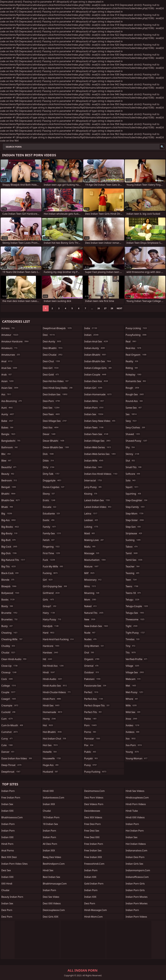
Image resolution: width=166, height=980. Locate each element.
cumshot (10, 732)
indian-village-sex (98, 441)
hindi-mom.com (93, 917)
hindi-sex (52, 705)
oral (89, 653)
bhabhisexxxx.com (12, 817)
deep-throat (12, 765)
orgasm (92, 659)
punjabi (91, 758)
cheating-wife (12, 639)
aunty (8, 414)
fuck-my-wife (53, 566)
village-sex (135, 672)
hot (48, 725)
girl (48, 580)
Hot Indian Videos (136, 844)
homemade (53, 712)
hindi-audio (53, 679)
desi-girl (51, 368)
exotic (49, 520)
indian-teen (94, 427)
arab (7, 375)
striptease (134, 533)
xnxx (132, 719)
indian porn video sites (14, 864)
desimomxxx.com (94, 791)
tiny (131, 646)
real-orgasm (136, 355)
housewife (52, 758)
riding (132, 368)
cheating (10, 633)
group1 (50, 606)
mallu (90, 547)
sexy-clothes (136, 427)
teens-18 (134, 593)
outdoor (92, 672)
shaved (133, 434)
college (9, 686)
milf (90, 573)
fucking (51, 573)
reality (132, 361)
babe (8, 421)
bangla (9, 434)
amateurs (10, 348)
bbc (6, 454)
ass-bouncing (12, 401)
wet (131, 686)
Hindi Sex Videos (135, 791)
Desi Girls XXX (51, 917)
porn (91, 725)
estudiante (52, 514)
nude (90, 633)
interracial (93, 480)
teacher (133, 566)
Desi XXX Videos (52, 903)
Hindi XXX (48, 791)
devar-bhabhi (54, 441)
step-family (136, 507)
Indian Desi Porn (135, 857)
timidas (133, 639)
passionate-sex (96, 686)
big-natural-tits (13, 560)
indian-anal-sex (96, 341)
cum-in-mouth (13, 725)
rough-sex (135, 394)
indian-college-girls (98, 368)
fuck (49, 560)
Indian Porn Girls (135, 884)
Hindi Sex (48, 870)
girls (49, 600)
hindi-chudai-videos (57, 692)
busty (7, 626)
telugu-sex (135, 613)
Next (120, 308)
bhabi (7, 507)
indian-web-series (98, 447)
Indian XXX (7, 811)
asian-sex (10, 388)
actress (8, 328)
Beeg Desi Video (52, 857)
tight (132, 626)
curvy (7, 739)
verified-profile (137, 659)
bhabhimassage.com (55, 884)
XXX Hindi (7, 884)
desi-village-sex (55, 421)
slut (131, 461)
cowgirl (9, 699)
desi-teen (52, 414)
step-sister (135, 520)
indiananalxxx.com (136, 850)
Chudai (47, 811)
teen (132, 580)
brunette (10, 613)
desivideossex (92, 811)
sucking (133, 540)
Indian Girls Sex (134, 864)
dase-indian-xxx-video (17, 758)
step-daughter (137, 500)
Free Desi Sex (92, 831)
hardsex (51, 653)
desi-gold (51, 375)
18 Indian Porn (51, 817)
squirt (132, 487)
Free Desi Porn (92, 824)
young (133, 752)
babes (8, 427)
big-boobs (10, 527)
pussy (91, 765)
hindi (49, 672)
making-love (94, 540)
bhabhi (9, 494)
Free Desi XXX (92, 837)
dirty (49, 467)
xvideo (133, 725)
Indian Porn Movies (137, 897)
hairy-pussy (52, 619)
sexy (132, 421)
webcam (133, 679)
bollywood (11, 593)
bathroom (10, 447)
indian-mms (94, 401)
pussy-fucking (96, 772)
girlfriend (52, 593)
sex (131, 414)
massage (92, 553)
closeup (9, 672)
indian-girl (94, 388)
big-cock (10, 547)
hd (48, 659)
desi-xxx (51, 427)
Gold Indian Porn (94, 884)
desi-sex (51, 408)
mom (91, 600)
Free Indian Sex (93, 850)
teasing (133, 573)
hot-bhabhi (53, 732)
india (91, 328)
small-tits (134, 467)
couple (9, 692)
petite (91, 719)
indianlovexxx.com (53, 798)
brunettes (10, 619)
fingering (52, 547)
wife (132, 705)
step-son (134, 527)
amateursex (11, 355)
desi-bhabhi (53, 348)
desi (49, 335)
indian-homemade (98, 394)
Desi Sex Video (51, 897)
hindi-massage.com (96, 910)
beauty (8, 474)
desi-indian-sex (55, 394)
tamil (132, 553)
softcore (133, 474)
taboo (132, 547)
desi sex (6, 870)
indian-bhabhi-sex (98, 361)
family (50, 527)
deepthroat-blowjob (58, 328)
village (133, 666)
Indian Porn (8, 791)
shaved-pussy (137, 441)
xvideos (133, 732)
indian (92, 335)
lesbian (91, 520)
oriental (92, 666)
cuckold (9, 712)
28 (112, 308)
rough (133, 388)
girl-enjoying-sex (55, 586)
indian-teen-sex (97, 434)
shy (131, 447)
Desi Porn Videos (94, 798)
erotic (49, 500)
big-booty (10, 533)
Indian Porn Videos (136, 917)
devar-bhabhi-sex (56, 447)
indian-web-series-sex (100, 454)
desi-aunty (52, 341)
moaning (92, 593)
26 (99, 308)
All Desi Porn (50, 844)
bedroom (9, 480)
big (7, 514)
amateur (10, 335)
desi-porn (52, 401)
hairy (49, 613)
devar (49, 434)
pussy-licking (137, 328)
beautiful (9, 467)
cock (7, 679)
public (90, 752)
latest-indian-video (98, 507)
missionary (93, 580)
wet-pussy (135, 692)
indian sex (7, 903)
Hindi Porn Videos (136, 804)
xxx (131, 739)
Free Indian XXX (93, 857)
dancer (8, 752)
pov (89, 745)
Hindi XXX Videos (135, 817)
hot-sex (51, 745)
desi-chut (52, 361)
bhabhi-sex (11, 500)
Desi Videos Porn (94, 804)
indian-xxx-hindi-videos (101, 474)
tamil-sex (134, 560)
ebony (49, 494)
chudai (9, 653)
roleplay (134, 375)
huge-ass (51, 765)
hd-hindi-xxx (54, 666)
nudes (91, 639)
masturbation (95, 560)
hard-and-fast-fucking (59, 639)
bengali (9, 487)
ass (7, 394)
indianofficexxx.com (137, 877)
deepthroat (11, 772)
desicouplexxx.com (54, 910)
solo (131, 480)
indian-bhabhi (96, 355)
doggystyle (52, 480)
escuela (50, 507)
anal (7, 361)
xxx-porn (134, 745)
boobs (8, 600)
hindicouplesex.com (137, 798)
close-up (10, 666)
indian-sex (94, 414)
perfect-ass (94, 699)
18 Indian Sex (50, 824)
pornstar (92, 739)
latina (91, 514)
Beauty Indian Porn (12, 897)
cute (7, 745)
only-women (94, 646)
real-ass (134, 348)
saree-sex (134, 408)
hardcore (51, 646)
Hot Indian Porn (135, 831)
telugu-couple (137, 606)
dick (49, 454)
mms (90, 586)
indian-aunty (95, 348)
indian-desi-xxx (96, 381)
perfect (92, 692)
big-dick (9, 553)
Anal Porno (8, 850)
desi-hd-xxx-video (56, 381)
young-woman (137, 758)
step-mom (135, 514)
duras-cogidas (54, 487)
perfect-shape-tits (97, 705)
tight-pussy (135, 633)
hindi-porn (52, 699)
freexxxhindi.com (94, 864)
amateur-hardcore (15, 341)
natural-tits (94, 613)
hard (49, 633)
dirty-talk (51, 474)
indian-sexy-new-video (100, 421)
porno (90, 732)
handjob (51, 626)
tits (131, 653)
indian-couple (96, 375)
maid (90, 533)
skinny (133, 454)
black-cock (10, 573)
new (90, 619)
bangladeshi (11, 441)
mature (92, 566)
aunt (7, 408)
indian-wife (94, 461)
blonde (8, 580)
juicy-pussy (93, 487)
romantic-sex (136, 381)
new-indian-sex (96, 626)
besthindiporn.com (54, 864)
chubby (9, 646)
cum (7, 719)
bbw (7, 461)
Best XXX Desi (9, 857)
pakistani (93, 679)
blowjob (9, 586)
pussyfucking (136, 335)
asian (8, 381)
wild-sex (133, 712)
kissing (91, 494)
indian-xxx (94, 467)
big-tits (9, 566)
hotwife (50, 752)
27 (105, 308)
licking (92, 527)
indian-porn (94, 408)
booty (7, 606)
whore (132, 699)
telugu (133, 600)
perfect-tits (93, 712)
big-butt (9, 540)
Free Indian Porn (11, 798)
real (131, 341)
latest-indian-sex (97, 500)
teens (132, 586)
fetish (49, 540)
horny (50, 719)
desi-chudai (53, 355)
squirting (134, 494)
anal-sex (10, 368)
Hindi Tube (132, 811)
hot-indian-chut (55, 739)
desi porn (7, 910)
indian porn (8, 831)
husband (51, 772)
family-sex (52, 533)
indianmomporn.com (138, 870)
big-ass (9, 520)
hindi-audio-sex (55, 686)
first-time (52, 553)
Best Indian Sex (51, 877)
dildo (49, 461)
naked (91, 606)
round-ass (135, 401)
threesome (135, 619)
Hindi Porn (7, 844)
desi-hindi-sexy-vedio (58, 388)
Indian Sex (7, 804)
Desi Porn (90, 903)
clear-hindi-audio (14, 659)
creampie (10, 705)
